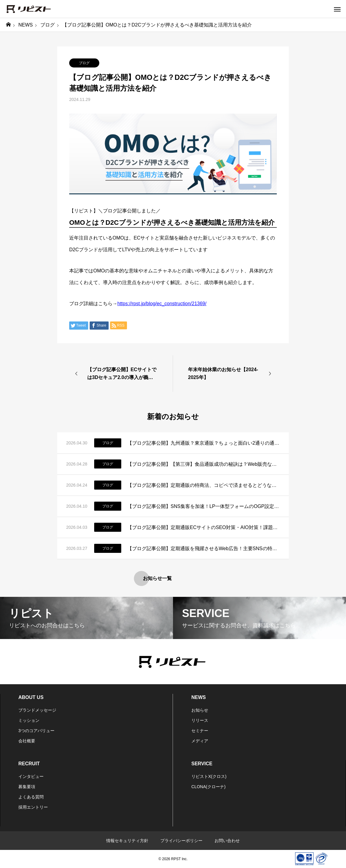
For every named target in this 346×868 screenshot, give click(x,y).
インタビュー (31, 776)
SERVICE (202, 764)
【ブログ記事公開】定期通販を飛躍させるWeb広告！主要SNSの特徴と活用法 (204, 548)
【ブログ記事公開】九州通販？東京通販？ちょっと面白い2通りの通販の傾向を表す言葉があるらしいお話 (204, 443)
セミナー (200, 731)
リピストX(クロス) (209, 776)
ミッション (29, 720)
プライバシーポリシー (181, 841)
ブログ (84, 63)
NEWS (199, 697)
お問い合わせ (227, 841)
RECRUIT (29, 764)
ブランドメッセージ (37, 710)
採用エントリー (33, 807)
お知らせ (200, 710)
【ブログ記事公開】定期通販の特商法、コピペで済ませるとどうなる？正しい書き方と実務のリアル (204, 485)
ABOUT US (31, 697)
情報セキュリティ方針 (127, 841)
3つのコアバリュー (36, 731)
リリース (200, 720)
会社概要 (27, 741)
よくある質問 (31, 797)
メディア (200, 741)
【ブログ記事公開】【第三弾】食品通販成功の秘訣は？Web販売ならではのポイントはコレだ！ (204, 464)
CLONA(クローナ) (209, 787)
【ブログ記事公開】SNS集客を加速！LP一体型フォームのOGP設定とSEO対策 (204, 506)
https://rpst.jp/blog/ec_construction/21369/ (162, 304)
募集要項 (27, 787)
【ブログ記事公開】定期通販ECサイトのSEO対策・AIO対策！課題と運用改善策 (204, 527)
